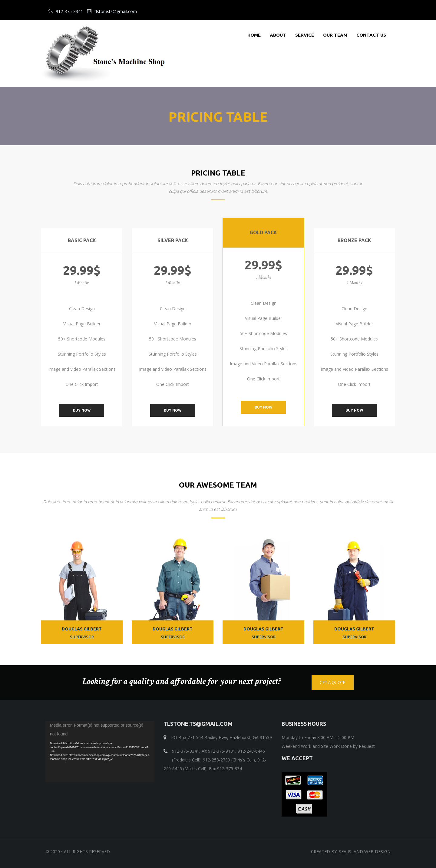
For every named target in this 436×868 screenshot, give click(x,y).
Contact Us (371, 35)
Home (254, 35)
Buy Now (82, 410)
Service (305, 35)
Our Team (335, 35)
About (278, 35)
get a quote (333, 682)
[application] (100, 752)
